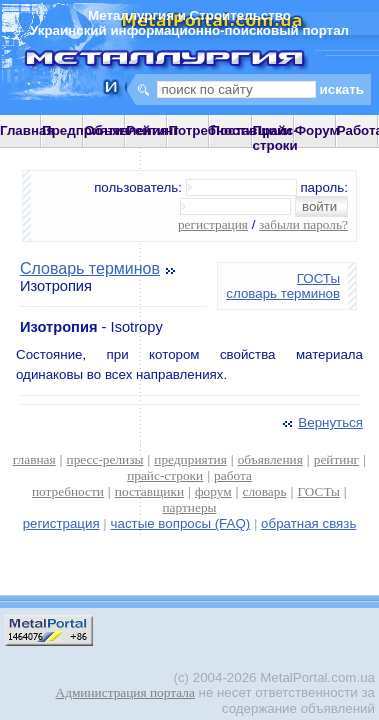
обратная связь (308, 523)
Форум (317, 130)
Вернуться (321, 422)
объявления (270, 459)
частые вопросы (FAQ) (181, 523)
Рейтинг (152, 130)
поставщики (149, 491)
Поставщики (250, 130)
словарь (265, 491)
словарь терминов (283, 293)
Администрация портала (125, 692)
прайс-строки (165, 475)
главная (34, 459)
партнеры (189, 507)
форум (213, 491)
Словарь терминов (90, 268)
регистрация (213, 224)
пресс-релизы (105, 459)
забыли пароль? (303, 224)
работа (233, 475)
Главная (27, 130)
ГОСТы (318, 278)
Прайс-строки (275, 138)
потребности (68, 491)
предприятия (190, 459)
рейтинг (336, 459)
